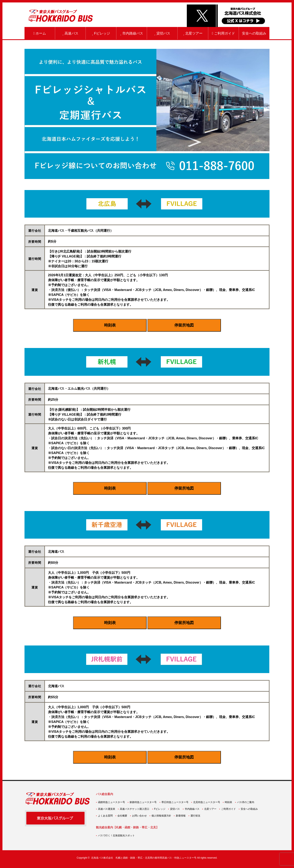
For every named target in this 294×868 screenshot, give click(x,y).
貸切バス (162, 33)
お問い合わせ (139, 816)
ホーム (40, 33)
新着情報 (181, 816)
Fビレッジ (101, 33)
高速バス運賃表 (107, 809)
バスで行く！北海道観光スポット (116, 836)
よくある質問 (105, 816)
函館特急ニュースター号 (111, 802)
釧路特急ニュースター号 (143, 802)
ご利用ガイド (223, 33)
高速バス (70, 33)
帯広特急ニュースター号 (175, 802)
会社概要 (122, 816)
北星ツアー (193, 33)
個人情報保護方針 (161, 816)
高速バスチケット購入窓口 (135, 809)
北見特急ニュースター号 (207, 802)
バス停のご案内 (246, 802)
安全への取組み (254, 33)
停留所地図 (184, 325)
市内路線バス (131, 33)
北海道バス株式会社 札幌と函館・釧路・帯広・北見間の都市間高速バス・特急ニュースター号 (144, 858)
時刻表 (110, 325)
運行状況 (195, 816)
